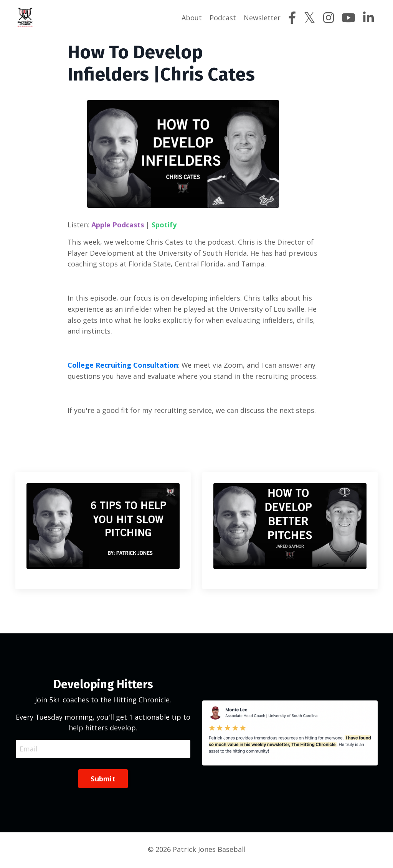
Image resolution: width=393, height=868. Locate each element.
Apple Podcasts (118, 224)
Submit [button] (103, 780)
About (192, 18)
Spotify (164, 224)
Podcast (223, 18)
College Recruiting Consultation (123, 365)
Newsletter (262, 18)
